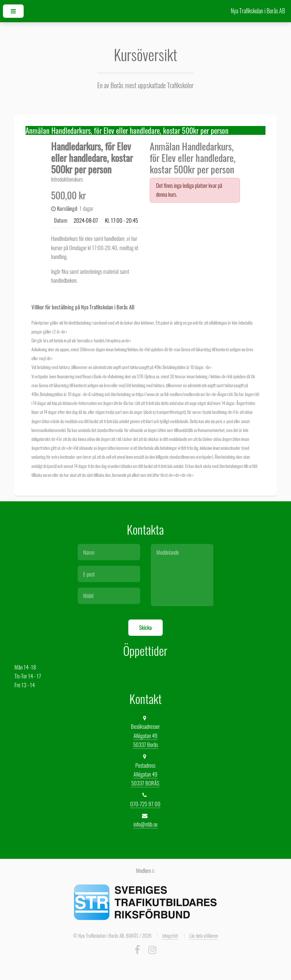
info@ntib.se (145, 824)
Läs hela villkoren (204, 936)
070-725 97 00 (145, 804)
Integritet (170, 936)
